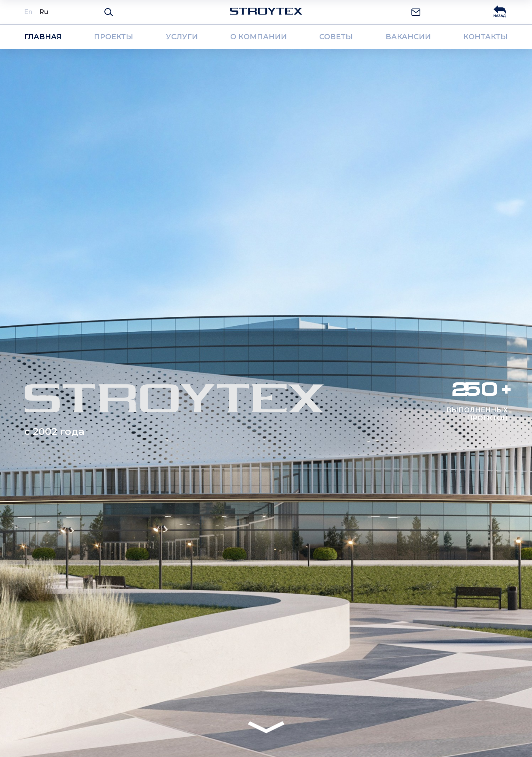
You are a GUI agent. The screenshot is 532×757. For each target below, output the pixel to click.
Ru (44, 12)
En (28, 12)
